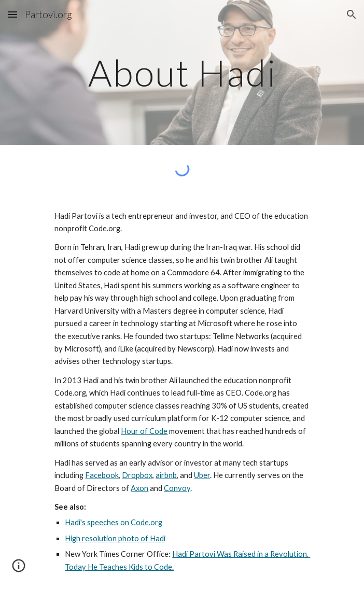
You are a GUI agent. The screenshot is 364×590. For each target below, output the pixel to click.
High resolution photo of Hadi (115, 538)
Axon (139, 488)
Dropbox (137, 475)
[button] (12, 14)
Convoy (177, 488)
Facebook (102, 475)
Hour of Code (144, 431)
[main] (182, 73)
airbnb (166, 475)
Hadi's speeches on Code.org (114, 522)
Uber (202, 475)
